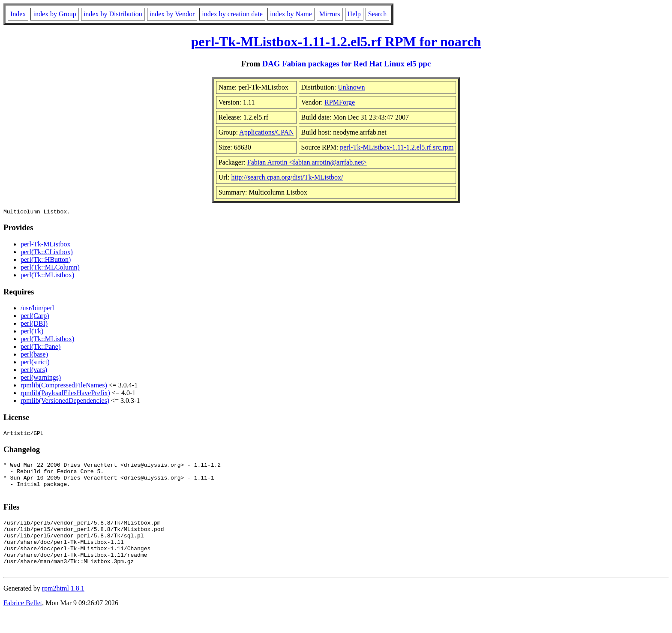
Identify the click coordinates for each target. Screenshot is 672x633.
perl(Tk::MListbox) (47, 276)
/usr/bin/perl (37, 309)
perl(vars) (34, 371)
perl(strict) (35, 363)
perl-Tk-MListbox (45, 245)
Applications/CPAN (266, 132)
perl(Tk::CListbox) (47, 253)
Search (378, 14)
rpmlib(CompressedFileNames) (64, 386)
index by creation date (232, 14)
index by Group (54, 14)
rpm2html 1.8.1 (63, 607)
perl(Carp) (35, 317)
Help (354, 14)
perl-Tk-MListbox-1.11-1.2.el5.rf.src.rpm (397, 147)
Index (18, 14)
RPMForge (340, 102)
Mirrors (330, 14)
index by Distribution (113, 14)
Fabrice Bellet (23, 622)
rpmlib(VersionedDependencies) (65, 402)
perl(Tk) (32, 332)
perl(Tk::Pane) (40, 348)
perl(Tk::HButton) (46, 261)
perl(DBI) (34, 325)
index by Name (291, 14)
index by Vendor (172, 14)
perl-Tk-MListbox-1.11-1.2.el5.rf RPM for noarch (336, 42)
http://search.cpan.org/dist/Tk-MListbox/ (287, 177)
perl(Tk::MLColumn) (50, 268)
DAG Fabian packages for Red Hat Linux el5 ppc (347, 64)
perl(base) (34, 355)
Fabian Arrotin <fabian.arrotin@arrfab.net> (307, 162)
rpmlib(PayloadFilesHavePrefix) (65, 394)
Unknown (351, 87)
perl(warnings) (41, 379)
